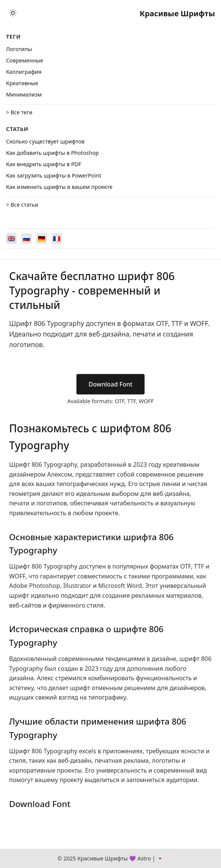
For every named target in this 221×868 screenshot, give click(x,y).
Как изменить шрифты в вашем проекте (59, 187)
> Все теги (19, 112)
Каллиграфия (24, 72)
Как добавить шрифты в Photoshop (52, 153)
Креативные (22, 83)
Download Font (110, 384)
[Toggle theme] (13, 13)
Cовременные (25, 60)
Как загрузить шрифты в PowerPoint (54, 175)
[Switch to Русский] (26, 238)
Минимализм (24, 94)
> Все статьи (22, 205)
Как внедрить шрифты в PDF (44, 164)
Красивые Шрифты (177, 13)
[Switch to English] (11, 238)
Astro (144, 858)
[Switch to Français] (57, 238)
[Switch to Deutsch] (42, 238)
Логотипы (19, 49)
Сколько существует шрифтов (45, 141)
